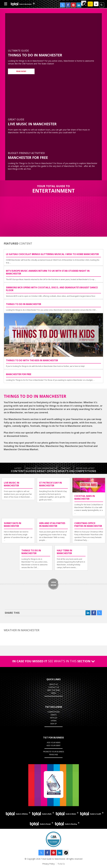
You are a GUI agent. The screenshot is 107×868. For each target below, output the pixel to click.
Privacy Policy (48, 864)
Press (53, 693)
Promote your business (54, 752)
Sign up (53, 724)
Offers (54, 721)
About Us (53, 684)
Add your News (54, 743)
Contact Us (54, 687)
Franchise (53, 755)
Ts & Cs (61, 864)
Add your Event (53, 745)
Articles (54, 718)
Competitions (53, 712)
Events (54, 715)
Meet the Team (53, 690)
